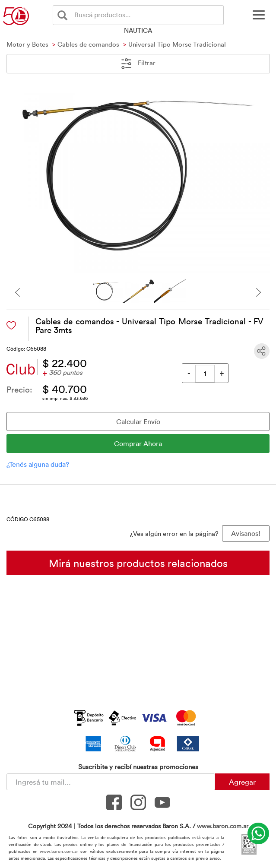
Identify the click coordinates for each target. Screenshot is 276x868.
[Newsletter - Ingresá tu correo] (111, 782)
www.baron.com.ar (223, 826)
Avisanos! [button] (246, 533)
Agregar (242, 782)
